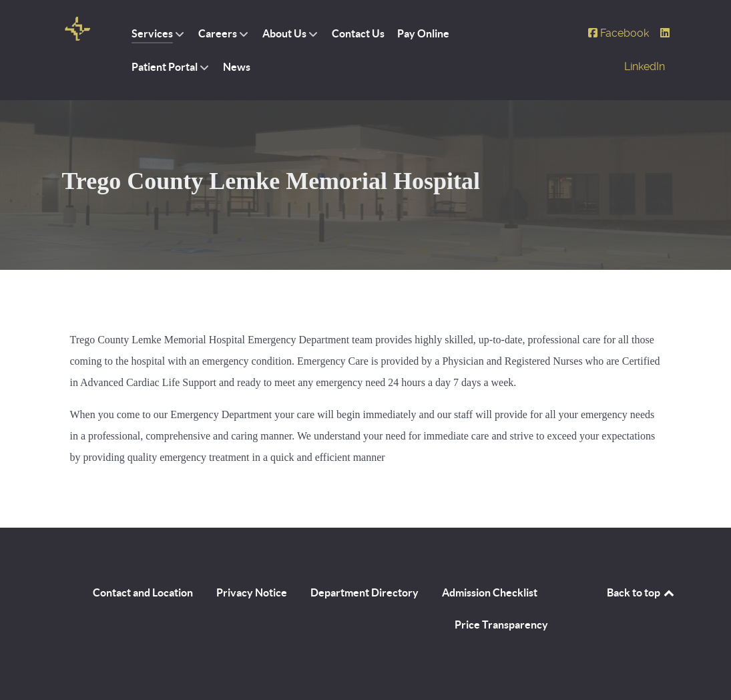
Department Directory (364, 592)
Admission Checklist (490, 592)
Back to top (642, 592)
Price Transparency (501, 625)
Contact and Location (143, 592)
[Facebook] (620, 33)
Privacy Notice (252, 592)
